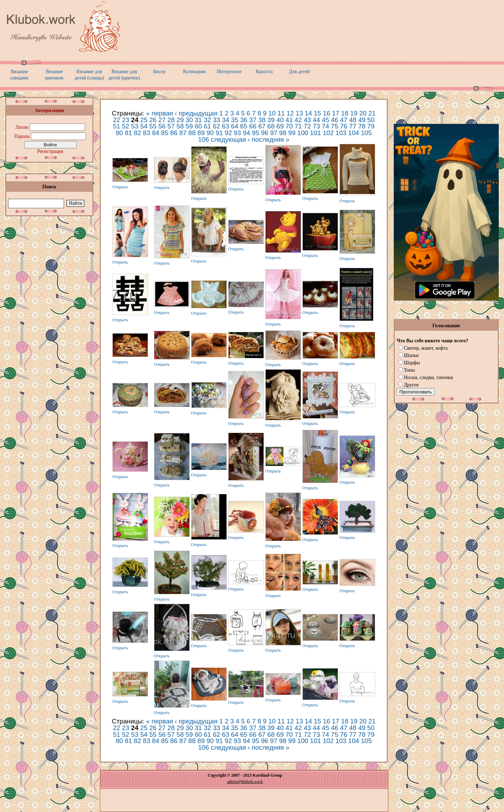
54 (144, 126)
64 (235, 126)
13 (299, 113)
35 (235, 120)
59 (189, 126)
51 (117, 126)
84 (156, 133)
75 (335, 126)
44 (317, 120)
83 (146, 133)
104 (354, 133)
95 (256, 133)
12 (290, 113)
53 (135, 126)
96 (265, 133)
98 (283, 133)
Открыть (120, 187)
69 (280, 126)
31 (198, 120)
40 (280, 120)
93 (237, 133)
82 (137, 133)
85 (165, 133)
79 (371, 126)
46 (335, 120)
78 (362, 126)
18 (345, 113)
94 (247, 133)
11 (281, 113)
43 (307, 120)
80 (119, 133)
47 (344, 120)
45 (326, 120)
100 (303, 133)
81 (128, 133)
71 (298, 126)
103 (341, 133)
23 (126, 120)
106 (204, 139)
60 (198, 126)
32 (207, 120)
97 (274, 133)
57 (171, 126)
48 (353, 120)
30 (189, 120)
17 (336, 113)
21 (372, 113)
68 (271, 126)
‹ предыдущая (196, 113)
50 (371, 120)
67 (262, 126)
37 (253, 120)
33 (216, 120)
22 (117, 120)
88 (192, 133)
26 (153, 120)
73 (317, 126)
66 (253, 126)
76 (344, 126)
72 (307, 126)
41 (289, 120)
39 (271, 120)
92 (228, 133)
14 (309, 113)
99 (292, 133)
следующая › (230, 139)
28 (171, 120)
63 (226, 126)
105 (366, 133)
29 (180, 120)
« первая (160, 113)
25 (144, 120)
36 (244, 120)
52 (126, 126)
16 (327, 113)
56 (162, 126)
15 (318, 113)
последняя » (271, 139)
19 (354, 113)
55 (153, 126)
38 (262, 120)
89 (201, 133)
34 (226, 120)
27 (162, 120)
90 (210, 133)
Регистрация (50, 151)
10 (272, 113)
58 (180, 126)
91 (219, 133)
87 (183, 133)
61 (207, 126)
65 (244, 126)
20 (363, 113)
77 (353, 126)
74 (326, 126)
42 (298, 120)
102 (328, 133)
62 (216, 126)
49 (362, 120)
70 (289, 126)
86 (174, 133)
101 (316, 133)
